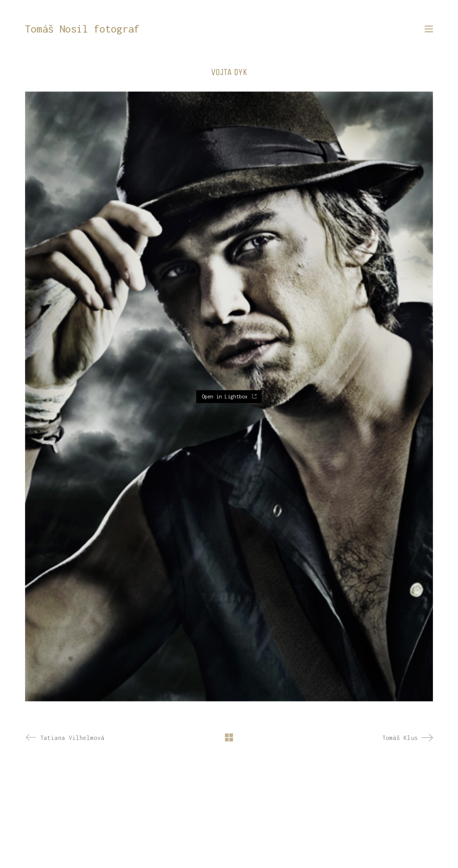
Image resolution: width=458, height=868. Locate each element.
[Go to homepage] (82, 29)
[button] (429, 29)
